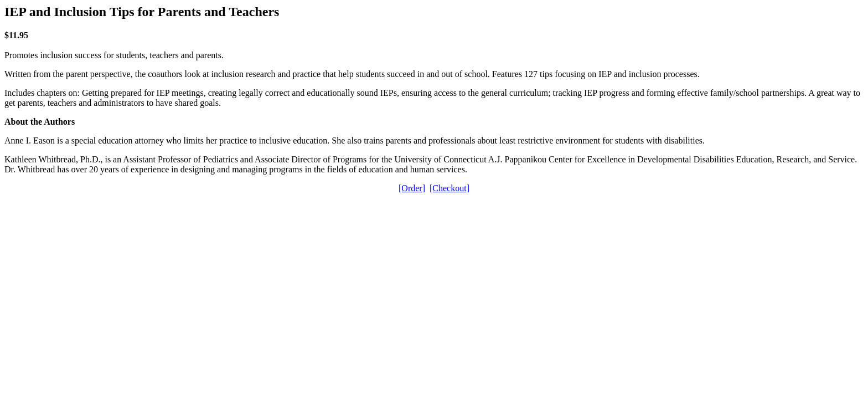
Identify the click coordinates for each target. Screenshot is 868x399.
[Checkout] (449, 188)
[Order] (412, 188)
